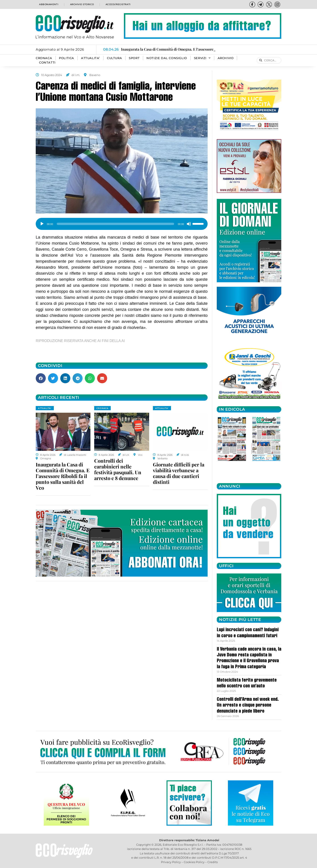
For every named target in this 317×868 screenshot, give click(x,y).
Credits (213, 862)
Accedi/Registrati (118, 4)
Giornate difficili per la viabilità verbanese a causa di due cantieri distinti (179, 473)
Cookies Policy (194, 862)
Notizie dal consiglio (167, 58)
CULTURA (114, 58)
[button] (41, 378)
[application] (122, 222)
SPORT (134, 58)
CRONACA (44, 58)
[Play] (42, 224)
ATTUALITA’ (91, 58)
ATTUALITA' (45, 408)
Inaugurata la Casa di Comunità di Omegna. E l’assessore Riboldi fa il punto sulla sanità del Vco (63, 476)
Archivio (226, 58)
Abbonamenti (48, 4)
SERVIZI (202, 58)
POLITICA (67, 58)
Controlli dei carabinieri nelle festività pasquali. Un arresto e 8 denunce (118, 469)
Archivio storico (81, 4)
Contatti (47, 63)
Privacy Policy (171, 862)
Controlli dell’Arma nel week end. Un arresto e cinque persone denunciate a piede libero (248, 706)
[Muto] (189, 224)
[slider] (116, 224)
